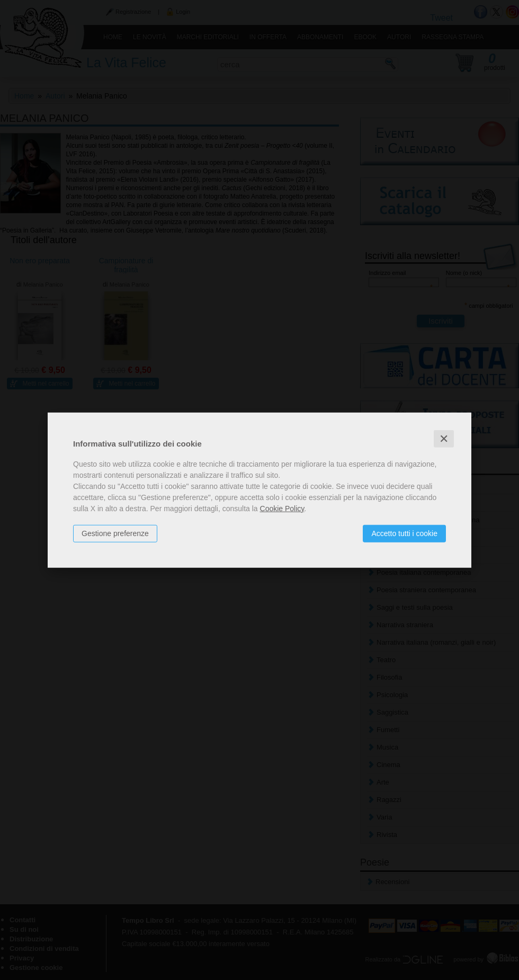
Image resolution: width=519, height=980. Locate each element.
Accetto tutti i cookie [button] (404, 533)
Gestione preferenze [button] (115, 533)
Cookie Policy (282, 508)
